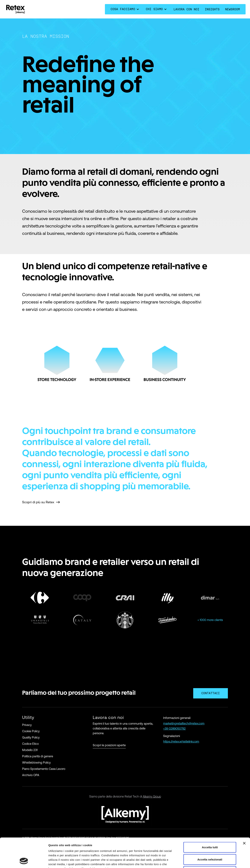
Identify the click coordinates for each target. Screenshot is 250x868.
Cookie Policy (31, 731)
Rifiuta (210, 844)
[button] (125, 9)
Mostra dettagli (194, 861)
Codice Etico (30, 744)
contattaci (211, 693)
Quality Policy (31, 737)
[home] (15, 9)
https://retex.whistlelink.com (181, 741)
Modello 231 (30, 750)
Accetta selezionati (210, 832)
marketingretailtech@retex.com (184, 723)
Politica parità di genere (38, 756)
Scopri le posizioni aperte (109, 745)
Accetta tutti (210, 820)
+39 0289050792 (174, 729)
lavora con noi (186, 9)
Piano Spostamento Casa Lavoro (44, 769)
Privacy (27, 725)
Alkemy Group (152, 796)
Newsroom (232, 9)
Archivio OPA (31, 775)
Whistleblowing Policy (36, 762)
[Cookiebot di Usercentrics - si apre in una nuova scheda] (24, 861)
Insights (212, 9)
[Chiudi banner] (244, 816)
